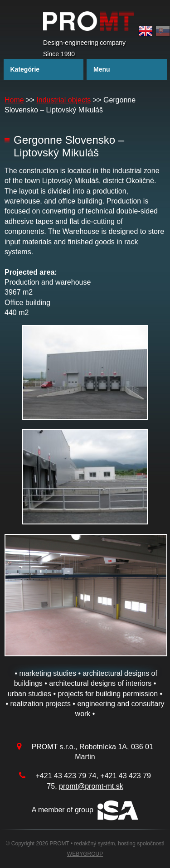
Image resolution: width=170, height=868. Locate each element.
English (146, 31)
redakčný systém (95, 844)
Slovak (163, 31)
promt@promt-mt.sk (91, 786)
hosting (127, 844)
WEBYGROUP (85, 854)
